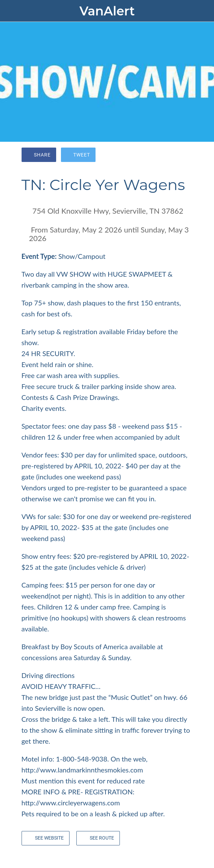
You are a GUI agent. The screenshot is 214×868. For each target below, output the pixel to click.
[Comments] (185, 155)
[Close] (11, 11)
